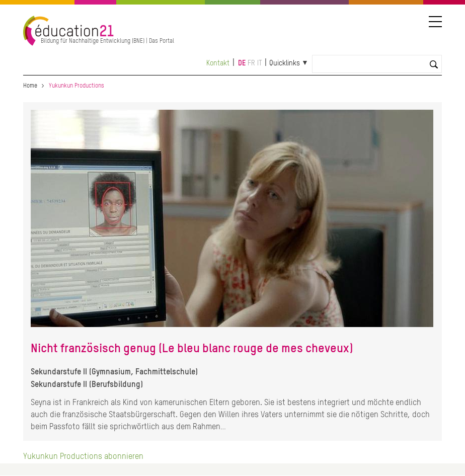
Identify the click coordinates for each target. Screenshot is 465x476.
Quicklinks (285, 63)
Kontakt (218, 63)
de (242, 63)
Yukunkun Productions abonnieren (83, 457)
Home (30, 86)
